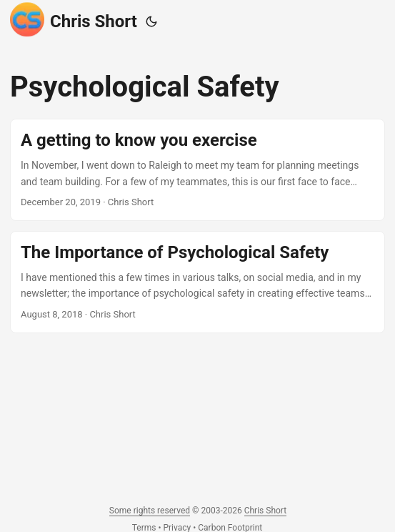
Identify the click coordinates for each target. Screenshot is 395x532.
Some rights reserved (150, 511)
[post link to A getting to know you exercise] (197, 170)
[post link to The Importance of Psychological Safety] (197, 282)
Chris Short (74, 19)
